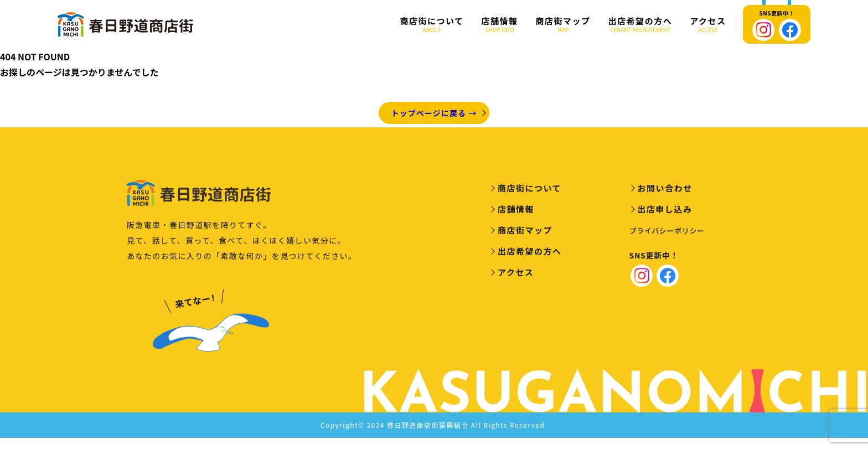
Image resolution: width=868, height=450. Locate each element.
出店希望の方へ (640, 25)
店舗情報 (500, 25)
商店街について (432, 25)
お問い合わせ (665, 190)
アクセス (708, 25)
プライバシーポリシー (667, 232)
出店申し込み (665, 211)
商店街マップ (563, 25)
